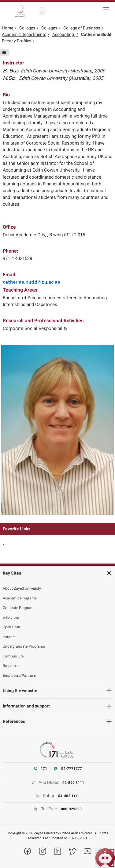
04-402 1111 (69, 796)
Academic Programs (20, 598)
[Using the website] (58, 691)
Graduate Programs (19, 608)
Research (10, 666)
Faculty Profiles (17, 41)
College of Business (82, 28)
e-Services (11, 618)
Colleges (27, 28)
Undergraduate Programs (24, 646)
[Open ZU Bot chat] (105, 858)
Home (7, 28)
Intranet (9, 637)
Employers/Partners (19, 676)
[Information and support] (58, 706)
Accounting (64, 34)
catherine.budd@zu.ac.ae (32, 282)
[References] (58, 721)
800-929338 (71, 809)
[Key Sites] (58, 573)
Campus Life (13, 656)
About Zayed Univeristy (22, 588)
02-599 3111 (73, 783)
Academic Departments (24, 34)
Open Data (11, 627)
